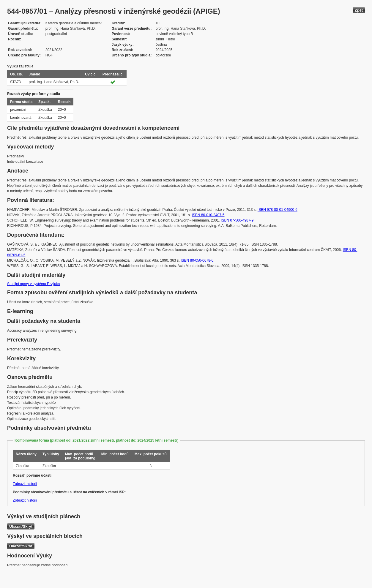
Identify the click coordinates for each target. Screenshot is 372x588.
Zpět (359, 10)
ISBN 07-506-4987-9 (237, 220)
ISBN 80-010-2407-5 (208, 215)
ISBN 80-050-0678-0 (197, 260)
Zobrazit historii (25, 484)
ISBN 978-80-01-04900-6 (278, 210)
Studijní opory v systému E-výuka (33, 284)
